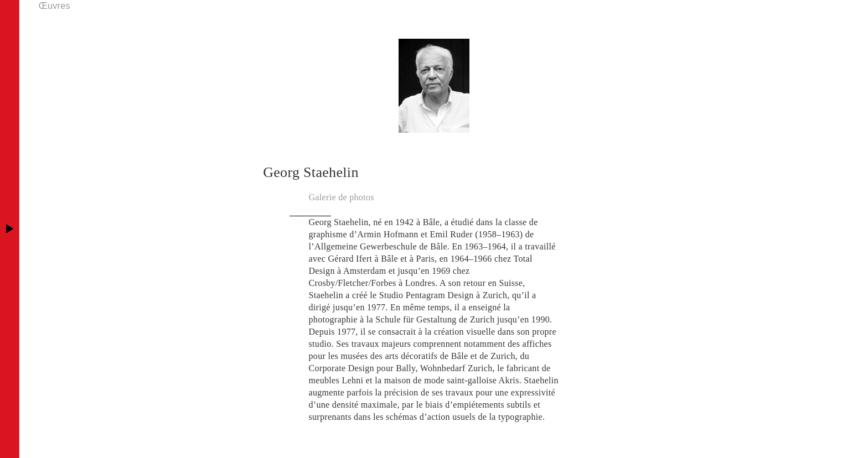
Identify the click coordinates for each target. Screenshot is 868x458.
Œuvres (55, 6)
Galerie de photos (342, 197)
